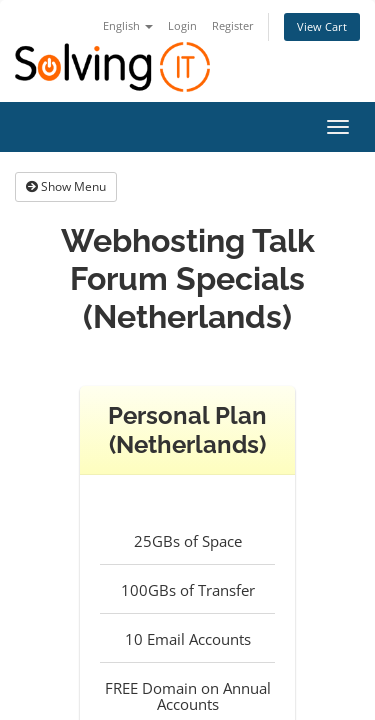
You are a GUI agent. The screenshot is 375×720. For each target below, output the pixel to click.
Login (182, 25)
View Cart (322, 26)
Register (233, 25)
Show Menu (66, 186)
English (128, 25)
